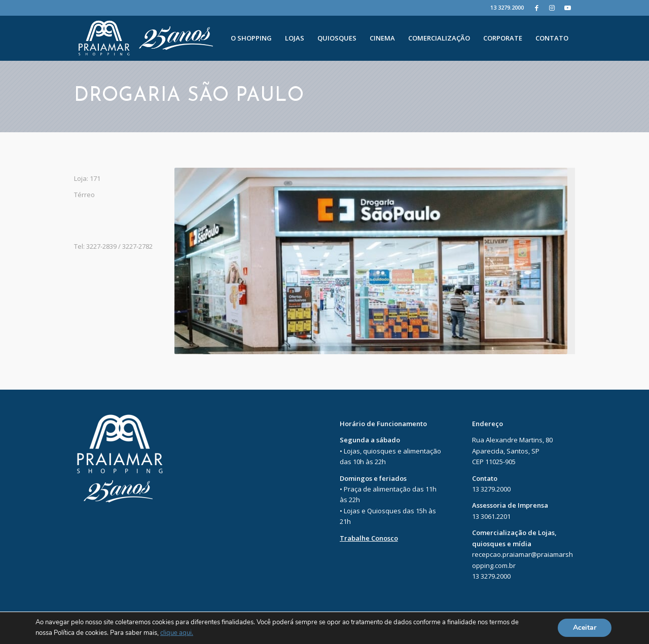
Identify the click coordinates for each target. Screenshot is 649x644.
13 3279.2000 (507, 7)
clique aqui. (177, 633)
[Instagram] (552, 8)
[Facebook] (537, 8)
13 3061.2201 (491, 516)
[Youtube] (567, 8)
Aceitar (585, 628)
